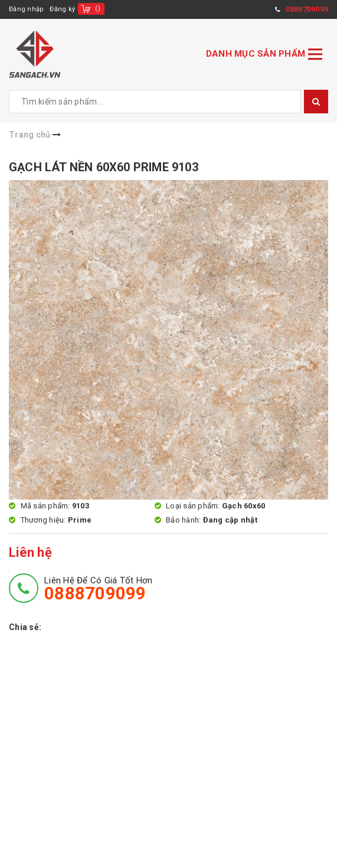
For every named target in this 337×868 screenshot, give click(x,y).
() (98, 9)
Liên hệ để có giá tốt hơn (98, 589)
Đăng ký (62, 9)
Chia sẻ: (25, 627)
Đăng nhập (26, 9)
